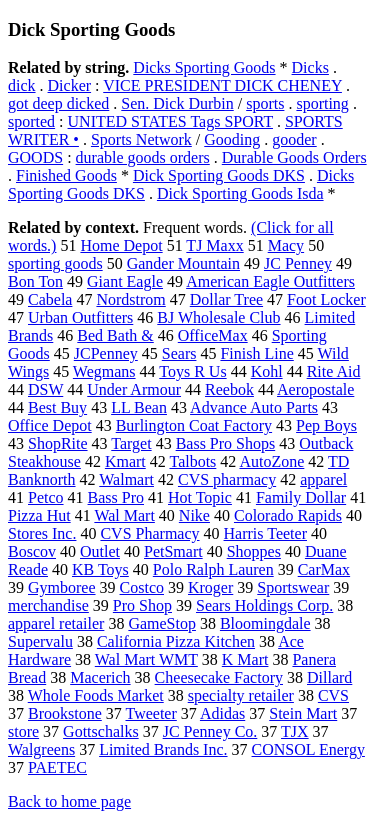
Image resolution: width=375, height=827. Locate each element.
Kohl (267, 371)
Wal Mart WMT (146, 659)
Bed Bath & (115, 335)
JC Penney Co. (210, 731)
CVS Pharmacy (149, 533)
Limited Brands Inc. (163, 749)
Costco (142, 587)
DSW (45, 389)
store (23, 731)
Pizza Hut (39, 515)
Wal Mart (124, 515)
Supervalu (40, 641)
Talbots (192, 461)
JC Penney (298, 263)
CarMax (324, 569)
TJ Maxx (214, 245)
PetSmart (173, 551)
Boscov (32, 551)
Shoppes (254, 551)
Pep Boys (326, 425)
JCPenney (106, 353)
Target (131, 443)
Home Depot (121, 245)
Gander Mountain (183, 263)
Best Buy (57, 407)
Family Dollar (301, 497)
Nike (194, 515)
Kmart (125, 461)
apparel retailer (56, 623)
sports (265, 103)
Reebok (229, 389)
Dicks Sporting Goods (204, 67)
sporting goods (55, 263)
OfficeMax (213, 335)
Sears (179, 353)
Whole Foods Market (96, 695)
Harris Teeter (265, 533)
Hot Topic (200, 497)
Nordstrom (130, 299)
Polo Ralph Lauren (213, 569)
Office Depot (50, 425)
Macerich (100, 677)
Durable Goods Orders (294, 157)
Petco (46, 497)
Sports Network (141, 139)
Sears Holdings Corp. (264, 605)
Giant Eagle (125, 281)
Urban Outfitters (80, 317)
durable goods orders (143, 157)
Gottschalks (101, 731)
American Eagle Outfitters (270, 281)
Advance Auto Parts (254, 407)
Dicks (310, 67)
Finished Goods (66, 175)
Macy (286, 245)
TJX (295, 731)
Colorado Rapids (288, 515)
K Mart (245, 659)
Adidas (222, 713)
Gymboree (62, 587)
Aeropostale (315, 389)
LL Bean (139, 407)
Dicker (70, 85)
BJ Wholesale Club (218, 317)
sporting (322, 103)
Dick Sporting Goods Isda (240, 193)
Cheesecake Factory (219, 677)
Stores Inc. (42, 533)
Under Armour (134, 389)
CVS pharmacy (227, 479)
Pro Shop (142, 605)
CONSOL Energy (308, 749)
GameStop (162, 623)
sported (31, 121)
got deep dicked (58, 103)
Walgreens (41, 749)
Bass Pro (116, 497)
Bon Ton (35, 281)
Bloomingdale (265, 623)
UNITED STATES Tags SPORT (170, 121)
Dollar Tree (226, 299)
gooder (294, 139)
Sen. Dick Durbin (177, 103)
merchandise (48, 605)
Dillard (329, 677)
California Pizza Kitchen (176, 641)
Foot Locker (326, 299)
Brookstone (65, 713)
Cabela (50, 299)
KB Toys (100, 569)
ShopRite (58, 443)
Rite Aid (334, 371)
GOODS (35, 157)
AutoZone (271, 461)
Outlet (100, 551)
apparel (323, 479)
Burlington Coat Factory (194, 425)
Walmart (126, 479)
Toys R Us (192, 371)
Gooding (232, 139)
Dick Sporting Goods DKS (219, 175)
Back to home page (69, 801)
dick (22, 85)
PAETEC (57, 767)
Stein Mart (303, 713)
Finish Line (256, 353)
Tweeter (151, 713)
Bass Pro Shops (226, 443)
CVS (333, 695)
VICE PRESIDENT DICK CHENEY (222, 85)
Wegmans (104, 371)
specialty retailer (241, 695)
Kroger (210, 587)
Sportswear (293, 587)
